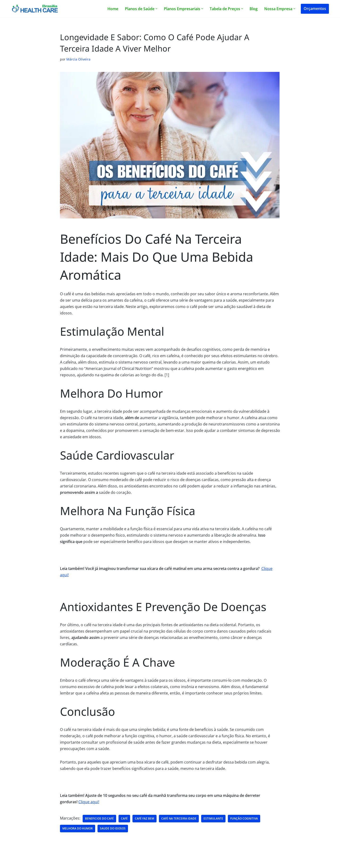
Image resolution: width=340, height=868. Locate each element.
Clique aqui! (89, 804)
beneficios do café (99, 821)
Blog (254, 9)
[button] (156, 9)
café (124, 821)
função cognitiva (244, 821)
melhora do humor (78, 831)
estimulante (213, 821)
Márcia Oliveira (78, 59)
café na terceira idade (179, 821)
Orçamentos (315, 9)
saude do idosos (113, 831)
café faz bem (144, 821)
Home (113, 9)
